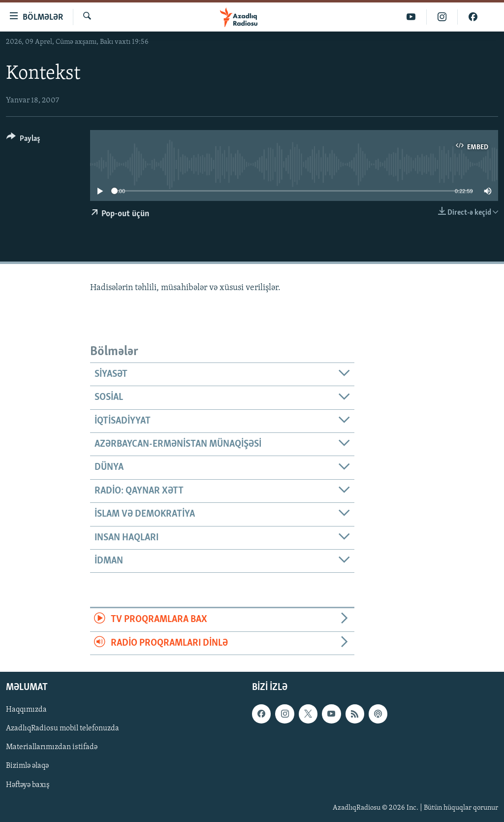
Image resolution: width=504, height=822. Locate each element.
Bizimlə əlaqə (27, 766)
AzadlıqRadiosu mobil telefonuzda (63, 728)
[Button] (23, 140)
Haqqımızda (26, 710)
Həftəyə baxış (28, 785)
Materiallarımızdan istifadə (52, 747)
